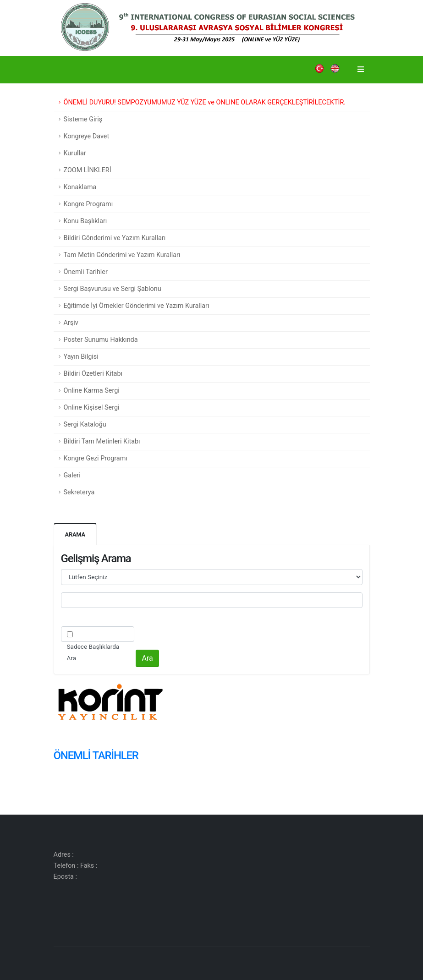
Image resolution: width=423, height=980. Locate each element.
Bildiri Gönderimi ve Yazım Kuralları (115, 238)
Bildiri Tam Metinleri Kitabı (102, 441)
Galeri (72, 475)
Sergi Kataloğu (85, 424)
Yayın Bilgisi (81, 357)
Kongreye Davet (87, 136)
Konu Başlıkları (85, 221)
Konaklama (80, 187)
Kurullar (75, 153)
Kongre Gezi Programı (96, 458)
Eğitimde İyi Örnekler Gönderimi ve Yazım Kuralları (137, 306)
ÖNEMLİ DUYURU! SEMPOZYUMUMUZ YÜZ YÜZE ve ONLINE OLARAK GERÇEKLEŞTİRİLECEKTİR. (205, 102)
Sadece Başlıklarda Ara (93, 652)
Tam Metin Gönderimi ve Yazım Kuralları (122, 255)
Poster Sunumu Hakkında (101, 340)
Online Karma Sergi (92, 391)
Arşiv (71, 323)
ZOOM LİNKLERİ (88, 170)
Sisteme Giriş (83, 119)
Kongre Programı (88, 204)
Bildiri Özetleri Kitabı (93, 374)
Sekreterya (79, 492)
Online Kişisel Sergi (92, 408)
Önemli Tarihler (86, 272)
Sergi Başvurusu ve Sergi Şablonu (113, 289)
